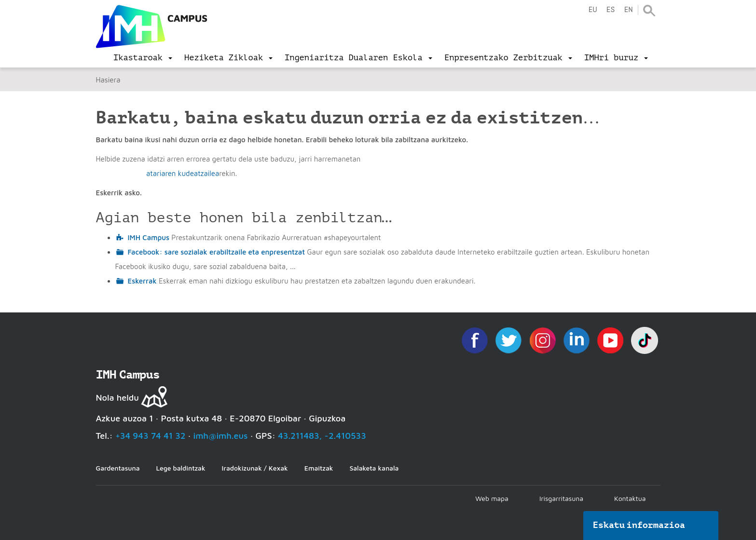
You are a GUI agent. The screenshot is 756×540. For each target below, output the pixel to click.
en (628, 10)
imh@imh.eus (221, 436)
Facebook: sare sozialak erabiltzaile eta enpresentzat (217, 252)
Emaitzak (319, 468)
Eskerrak (142, 281)
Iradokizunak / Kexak (255, 468)
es (610, 10)
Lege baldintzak (180, 468)
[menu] (143, 58)
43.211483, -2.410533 (322, 436)
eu (592, 10)
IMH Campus (149, 237)
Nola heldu (117, 398)
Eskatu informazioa (639, 525)
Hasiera (108, 80)
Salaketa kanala (374, 468)
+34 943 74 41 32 (151, 436)
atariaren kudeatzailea (183, 173)
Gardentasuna (118, 468)
